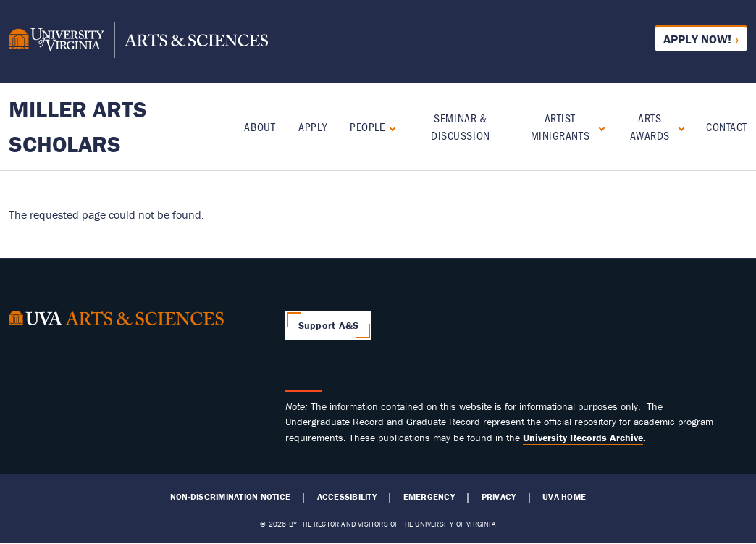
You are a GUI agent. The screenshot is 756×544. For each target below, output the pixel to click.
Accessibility (347, 497)
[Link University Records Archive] (583, 438)
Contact (727, 126)
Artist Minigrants (560, 126)
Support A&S (329, 325)
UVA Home (564, 497)
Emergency (429, 497)
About (260, 126)
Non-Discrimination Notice (230, 497)
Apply (312, 126)
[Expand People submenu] (389, 127)
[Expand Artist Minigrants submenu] (598, 127)
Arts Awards (650, 126)
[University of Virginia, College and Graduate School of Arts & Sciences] (138, 42)
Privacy (499, 497)
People (367, 126)
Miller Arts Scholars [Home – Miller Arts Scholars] (78, 126)
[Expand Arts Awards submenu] (678, 127)
